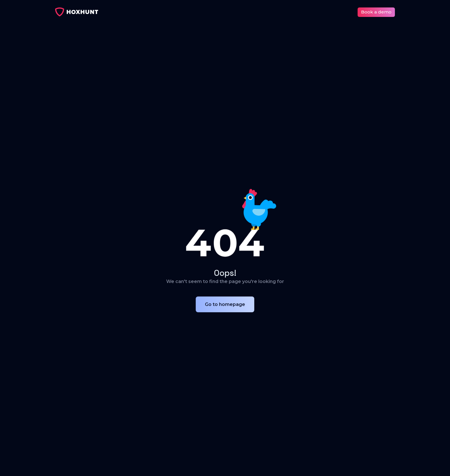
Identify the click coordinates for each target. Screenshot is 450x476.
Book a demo (376, 12)
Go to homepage (225, 304)
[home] (77, 12)
